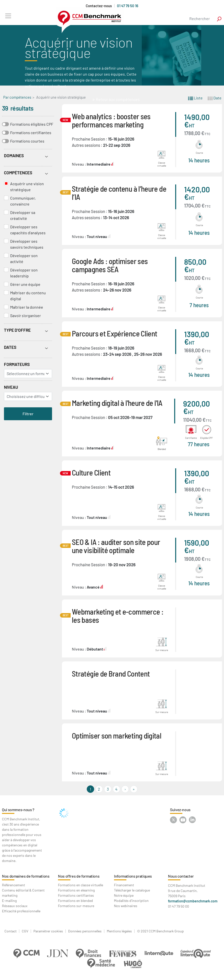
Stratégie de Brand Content (111, 673)
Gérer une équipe (25, 284)
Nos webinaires (126, 906)
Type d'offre (17, 330)
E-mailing (9, 901)
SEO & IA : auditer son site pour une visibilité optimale (116, 546)
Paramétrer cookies (48, 931)
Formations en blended (75, 901)
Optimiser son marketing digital (117, 735)
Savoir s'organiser (26, 315)
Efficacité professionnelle (21, 911)
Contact (11, 931)
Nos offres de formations (79, 876)
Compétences (18, 173)
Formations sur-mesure (76, 906)
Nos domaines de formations (26, 876)
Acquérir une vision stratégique (27, 187)
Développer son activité (24, 258)
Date (215, 98)
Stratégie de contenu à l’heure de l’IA (119, 193)
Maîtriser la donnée (27, 307)
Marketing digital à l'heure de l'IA (117, 403)
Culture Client (91, 472)
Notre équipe (124, 895)
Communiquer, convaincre (23, 201)
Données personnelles (85, 931)
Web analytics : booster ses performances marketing (111, 120)
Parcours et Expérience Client (114, 333)
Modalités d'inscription (131, 901)
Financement (124, 885)
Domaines (14, 155)
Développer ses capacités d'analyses (28, 230)
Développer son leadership (24, 273)
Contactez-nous (99, 6)
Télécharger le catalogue (132, 890)
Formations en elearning (76, 890)
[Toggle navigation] (8, 16)
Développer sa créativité (23, 215)
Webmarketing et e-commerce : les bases (118, 616)
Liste (195, 98)
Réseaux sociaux (15, 906)
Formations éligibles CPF (32, 124)
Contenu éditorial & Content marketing (23, 893)
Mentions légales (119, 931)
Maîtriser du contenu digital (28, 296)
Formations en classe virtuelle (81, 885)
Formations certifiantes (31, 133)
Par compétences (17, 97)
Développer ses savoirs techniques (27, 244)
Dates (10, 347)
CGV (25, 931)
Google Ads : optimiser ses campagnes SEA (110, 265)
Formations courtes (27, 141)
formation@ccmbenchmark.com (193, 901)
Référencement (14, 885)
